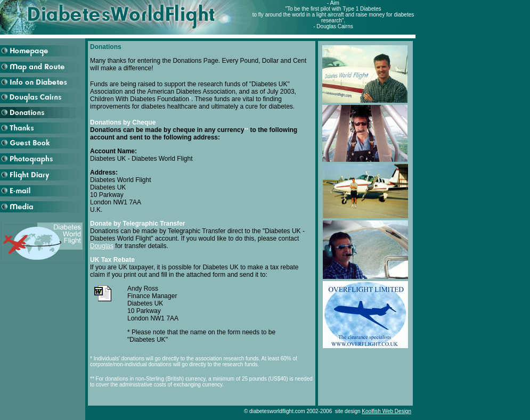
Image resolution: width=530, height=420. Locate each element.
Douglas (102, 246)
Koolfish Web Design (386, 411)
